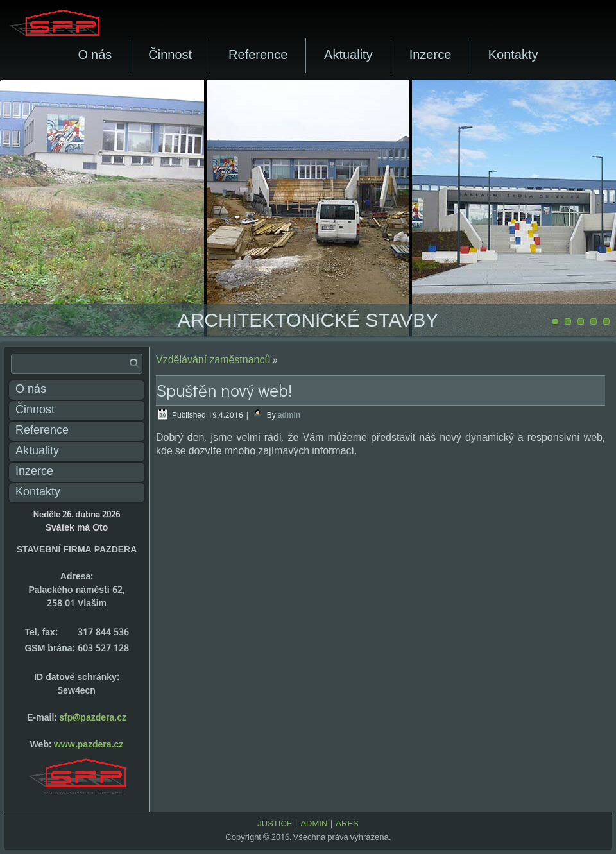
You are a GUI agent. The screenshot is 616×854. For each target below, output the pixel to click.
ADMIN (314, 824)
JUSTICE (275, 824)
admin (289, 416)
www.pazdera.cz (89, 745)
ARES (347, 824)
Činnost (170, 56)
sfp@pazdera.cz (93, 718)
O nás (95, 56)
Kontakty (513, 56)
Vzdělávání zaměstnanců (213, 360)
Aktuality (348, 56)
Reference (258, 56)
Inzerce (431, 56)
